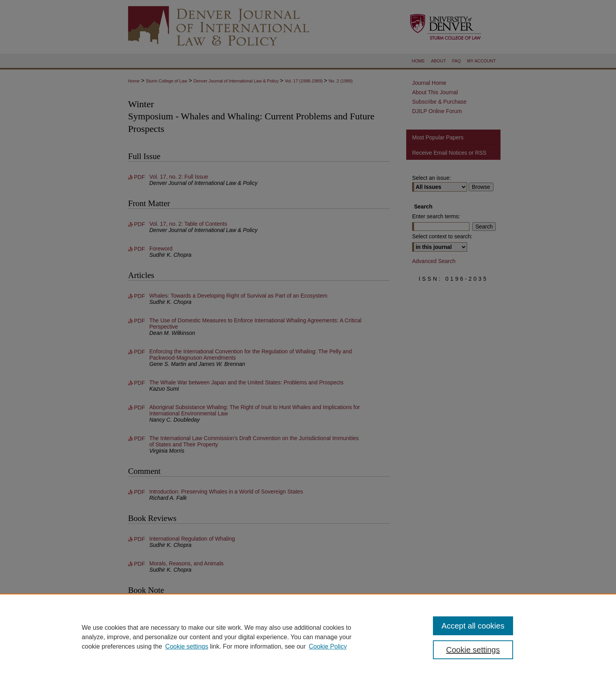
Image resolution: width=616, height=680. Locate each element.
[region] (308, 637)
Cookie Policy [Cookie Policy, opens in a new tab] (328, 646)
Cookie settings (187, 646)
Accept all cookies (473, 626)
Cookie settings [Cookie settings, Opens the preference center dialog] (473, 650)
